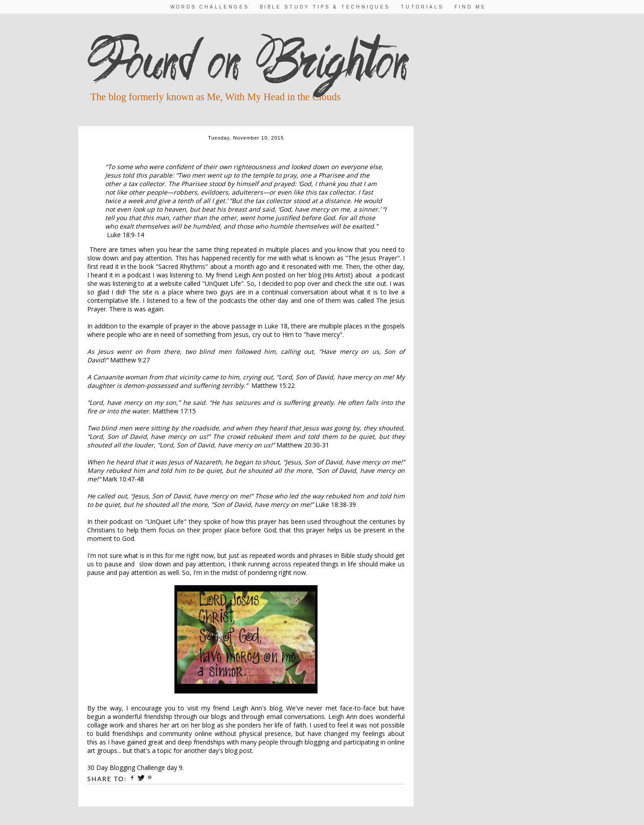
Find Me (470, 7)
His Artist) (339, 275)
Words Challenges (210, 7)
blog (276, 708)
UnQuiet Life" (224, 283)
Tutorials (422, 7)
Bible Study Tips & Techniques (325, 7)
